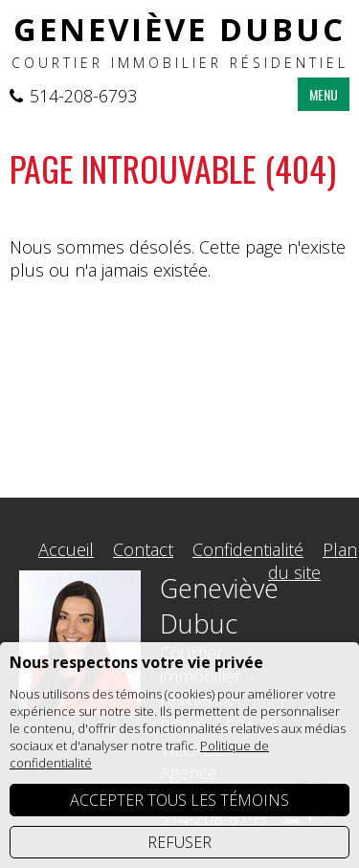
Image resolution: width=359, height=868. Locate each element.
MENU (324, 94)
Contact (143, 549)
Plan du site (313, 561)
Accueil (66, 549)
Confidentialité (248, 549)
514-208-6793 (83, 96)
